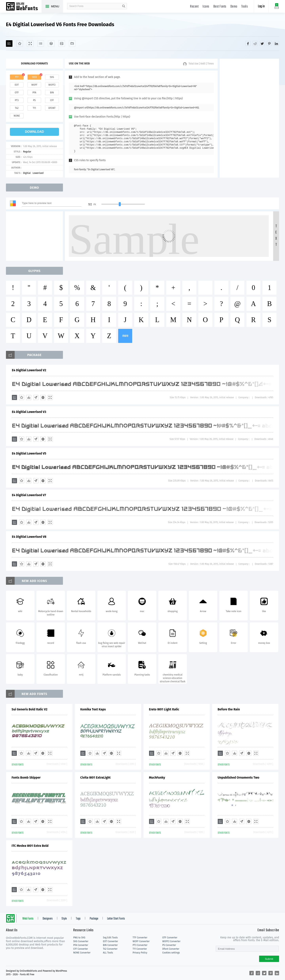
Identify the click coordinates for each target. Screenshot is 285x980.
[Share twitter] (262, 43)
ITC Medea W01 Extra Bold (30, 846)
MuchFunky (157, 778)
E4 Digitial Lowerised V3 (29, 412)
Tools (245, 7)
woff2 (52, 85)
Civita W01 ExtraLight (95, 778)
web (34, 77)
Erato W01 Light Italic (164, 709)
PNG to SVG (79, 938)
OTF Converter (170, 938)
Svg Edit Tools (110, 938)
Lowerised (38, 173)
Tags (78, 919)
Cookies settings (171, 953)
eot (17, 85)
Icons (206, 7)
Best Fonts (220, 7)
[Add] (9, 44)
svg (52, 77)
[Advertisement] (249, 118)
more (125, 336)
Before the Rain (229, 709)
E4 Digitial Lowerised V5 (29, 453)
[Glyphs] (41, 44)
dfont (52, 108)
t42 (17, 108)
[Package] (51, 44)
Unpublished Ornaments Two (239, 778)
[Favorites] (20, 44)
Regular (27, 152)
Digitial (27, 173)
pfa (34, 93)
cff (52, 100)
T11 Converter (140, 949)
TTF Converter (140, 938)
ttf (17, 77)
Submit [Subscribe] (269, 959)
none (17, 116)
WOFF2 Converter (171, 941)
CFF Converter (81, 949)
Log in (261, 6)
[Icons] (62, 44)
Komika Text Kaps (93, 709)
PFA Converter (81, 945)
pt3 (17, 100)
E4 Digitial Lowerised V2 (29, 370)
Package (94, 919)
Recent (194, 7)
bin (52, 93)
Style (64, 919)
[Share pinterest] (269, 43)
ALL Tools (108, 953)
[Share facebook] (248, 43)
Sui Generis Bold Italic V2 (30, 709)
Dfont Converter (171, 949)
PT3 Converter (140, 945)
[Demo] (30, 44)
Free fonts (24, 7)
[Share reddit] (255, 43)
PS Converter (169, 945)
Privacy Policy (140, 953)
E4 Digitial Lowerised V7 (29, 495)
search (124, 6)
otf (17, 93)
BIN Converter (110, 945)
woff (34, 85)
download (34, 132)
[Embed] (43, 397)
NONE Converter (82, 953)
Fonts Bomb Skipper (26, 778)
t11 (34, 108)
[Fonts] (72, 44)
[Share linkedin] (276, 43)
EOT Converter (110, 941)
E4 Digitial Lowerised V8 (29, 537)
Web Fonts (28, 919)
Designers (48, 919)
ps (34, 100)
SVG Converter (81, 941)
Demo (234, 7)
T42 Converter (110, 949)
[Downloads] (29, 397)
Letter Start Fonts (116, 919)
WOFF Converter (141, 941)
